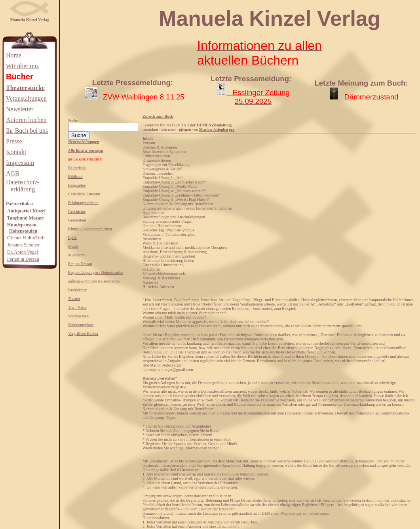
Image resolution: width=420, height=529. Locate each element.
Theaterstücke (25, 88)
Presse (14, 141)
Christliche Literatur (84, 194)
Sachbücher (77, 290)
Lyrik (72, 238)
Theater (74, 299)
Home (14, 55)
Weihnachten (78, 316)
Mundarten (77, 255)
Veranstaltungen (26, 98)
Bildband (75, 177)
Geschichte (77, 211)
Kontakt (16, 152)
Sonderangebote (81, 325)
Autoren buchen (26, 120)
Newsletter (20, 109)
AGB (13, 173)
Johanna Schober (23, 245)
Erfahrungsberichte (83, 203)
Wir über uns (22, 66)
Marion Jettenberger (217, 129)
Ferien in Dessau (23, 259)
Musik (73, 246)
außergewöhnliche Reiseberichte (94, 281)
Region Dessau (80, 264)
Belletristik (77, 168)
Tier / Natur (77, 307)
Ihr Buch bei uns (27, 131)
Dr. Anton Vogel (23, 252)
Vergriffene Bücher (83, 333)
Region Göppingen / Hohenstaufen (96, 272)
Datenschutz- (23, 182)
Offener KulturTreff (26, 238)
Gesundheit (77, 220)
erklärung (22, 189)
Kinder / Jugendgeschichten (90, 229)
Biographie (77, 185)
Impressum (20, 163)
